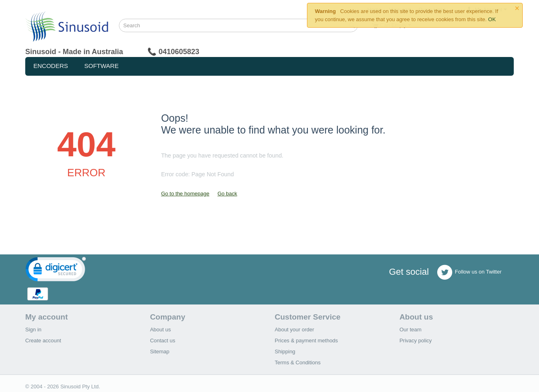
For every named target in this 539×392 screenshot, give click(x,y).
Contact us (162, 341)
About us (160, 330)
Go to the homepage (185, 194)
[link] (56, 271)
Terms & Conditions (298, 362)
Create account (43, 341)
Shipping (285, 351)
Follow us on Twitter (469, 272)
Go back (227, 194)
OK (492, 19)
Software (101, 66)
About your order (295, 330)
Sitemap (160, 351)
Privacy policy (415, 341)
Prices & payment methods (306, 341)
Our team (410, 330)
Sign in (33, 330)
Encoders (51, 66)
